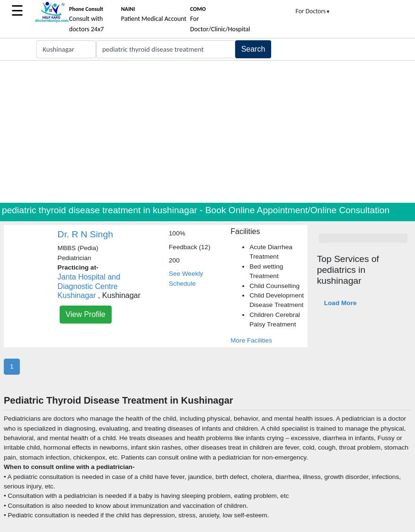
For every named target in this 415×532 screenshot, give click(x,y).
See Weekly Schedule (186, 278)
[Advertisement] (207, 132)
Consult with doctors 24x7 (86, 19)
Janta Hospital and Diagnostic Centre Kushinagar (89, 286)
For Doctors (313, 11)
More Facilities (251, 340)
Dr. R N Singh (85, 234)
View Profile (86, 314)
